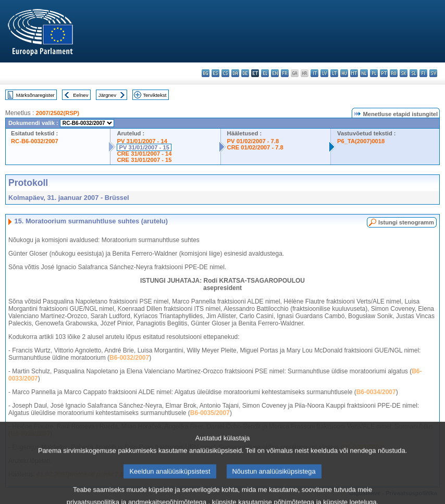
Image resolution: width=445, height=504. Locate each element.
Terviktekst (154, 95)
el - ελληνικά (265, 73)
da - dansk (235, 73)
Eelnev (81, 95)
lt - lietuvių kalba (334, 73)
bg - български (206, 73)
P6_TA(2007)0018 (361, 141)
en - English (275, 73)
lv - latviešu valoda (324, 73)
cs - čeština (225, 73)
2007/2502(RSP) (58, 113)
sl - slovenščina (413, 73)
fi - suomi (423, 73)
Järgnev (107, 95)
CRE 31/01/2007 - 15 (144, 160)
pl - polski (374, 73)
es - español (215, 73)
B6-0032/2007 (129, 358)
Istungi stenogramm (406, 222)
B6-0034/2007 (376, 392)
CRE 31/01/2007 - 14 (144, 154)
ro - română (394, 73)
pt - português (384, 73)
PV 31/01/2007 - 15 (144, 147)
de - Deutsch (245, 73)
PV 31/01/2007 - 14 (142, 141)
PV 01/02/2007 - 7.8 (253, 141)
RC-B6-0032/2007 (35, 141)
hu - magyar (344, 73)
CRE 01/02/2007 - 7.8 (255, 147)
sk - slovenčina (404, 73)
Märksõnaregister (35, 95)
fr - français (285, 73)
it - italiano (314, 73)
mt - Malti (354, 73)
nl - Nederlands (364, 73)
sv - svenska (433, 73)
